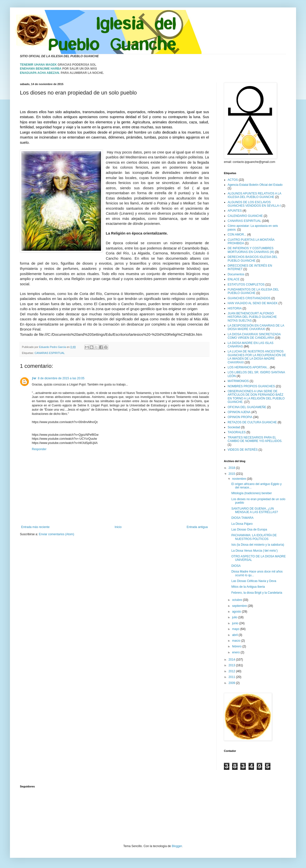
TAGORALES (237, 432)
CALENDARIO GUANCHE (245, 216)
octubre (237, 600)
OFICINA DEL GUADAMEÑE (247, 407)
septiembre (240, 606)
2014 (232, 660)
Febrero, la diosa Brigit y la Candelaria (257, 593)
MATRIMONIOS (238, 381)
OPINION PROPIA (240, 417)
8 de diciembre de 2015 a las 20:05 (61, 378)
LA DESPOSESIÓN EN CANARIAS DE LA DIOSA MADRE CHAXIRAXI (256, 327)
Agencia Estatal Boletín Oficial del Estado (255, 185)
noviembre (239, 479)
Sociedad (234, 427)
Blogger (177, 846)
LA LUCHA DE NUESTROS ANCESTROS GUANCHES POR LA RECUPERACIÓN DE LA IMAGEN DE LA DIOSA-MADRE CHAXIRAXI (257, 357)
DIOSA (236, 566)
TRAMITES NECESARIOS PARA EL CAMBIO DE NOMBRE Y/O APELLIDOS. (255, 439)
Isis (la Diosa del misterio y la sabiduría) (258, 545)
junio (236, 623)
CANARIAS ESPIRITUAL (50, 353)
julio (235, 617)
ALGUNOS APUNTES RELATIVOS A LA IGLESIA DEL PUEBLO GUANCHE (254, 195)
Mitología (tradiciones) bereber (252, 493)
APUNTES (235, 211)
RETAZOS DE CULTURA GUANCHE (252, 422)
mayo (236, 629)
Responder (39, 449)
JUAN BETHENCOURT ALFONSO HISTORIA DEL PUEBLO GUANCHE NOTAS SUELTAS (252, 317)
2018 (232, 468)
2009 (232, 683)
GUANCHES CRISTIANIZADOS (249, 298)
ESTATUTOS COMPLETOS (246, 285)
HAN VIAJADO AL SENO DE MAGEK (253, 303)
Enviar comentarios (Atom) (56, 534)
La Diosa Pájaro (242, 524)
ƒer (34, 378)
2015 (232, 474)
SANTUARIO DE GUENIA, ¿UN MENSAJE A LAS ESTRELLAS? (255, 510)
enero (236, 652)
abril (235, 635)
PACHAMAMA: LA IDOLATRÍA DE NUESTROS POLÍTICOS (254, 537)
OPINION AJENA (239, 412)
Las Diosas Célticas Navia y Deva (254, 581)
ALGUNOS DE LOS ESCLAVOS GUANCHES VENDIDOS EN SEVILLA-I (254, 204)
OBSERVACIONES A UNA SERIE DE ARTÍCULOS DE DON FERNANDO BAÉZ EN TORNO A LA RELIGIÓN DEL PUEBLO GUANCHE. (256, 397)
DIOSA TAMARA (242, 518)
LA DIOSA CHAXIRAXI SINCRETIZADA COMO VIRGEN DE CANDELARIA (254, 336)
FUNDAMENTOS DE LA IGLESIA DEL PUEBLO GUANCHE (253, 291)
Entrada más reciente (35, 527)
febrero (237, 646)
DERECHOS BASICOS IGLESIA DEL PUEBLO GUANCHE (253, 259)
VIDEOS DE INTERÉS (243, 450)
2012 (232, 671)
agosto (237, 612)
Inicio (118, 527)
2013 (232, 665)
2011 (232, 677)
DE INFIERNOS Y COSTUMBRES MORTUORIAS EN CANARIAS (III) (251, 250)
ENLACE (234, 279)
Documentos (236, 274)
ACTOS (233, 180)
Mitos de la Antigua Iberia (248, 587)
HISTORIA (235, 308)
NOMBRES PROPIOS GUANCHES (251, 386)
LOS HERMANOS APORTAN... (248, 367)
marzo (237, 641)
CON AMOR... (237, 235)
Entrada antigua (197, 527)
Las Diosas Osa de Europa (249, 530)
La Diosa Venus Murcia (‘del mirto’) (255, 551)
